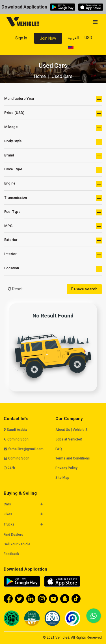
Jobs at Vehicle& (69, 439)
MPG (53, 226)
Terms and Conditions (73, 458)
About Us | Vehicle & (72, 430)
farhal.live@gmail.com (26, 449)
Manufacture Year (53, 99)
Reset (15, 289)
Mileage (53, 128)
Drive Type (53, 170)
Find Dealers (13, 535)
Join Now (48, 38)
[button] (24, 505)
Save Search (84, 289)
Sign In (21, 38)
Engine (53, 184)
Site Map (62, 478)
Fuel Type (53, 212)
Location (53, 269)
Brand (53, 156)
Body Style (53, 142)
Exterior (53, 241)
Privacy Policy (66, 468)
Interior (53, 255)
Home (40, 76)
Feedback (11, 554)
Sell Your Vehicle (17, 544)
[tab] (27, 505)
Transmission (53, 198)
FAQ (59, 449)
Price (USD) (53, 114)
